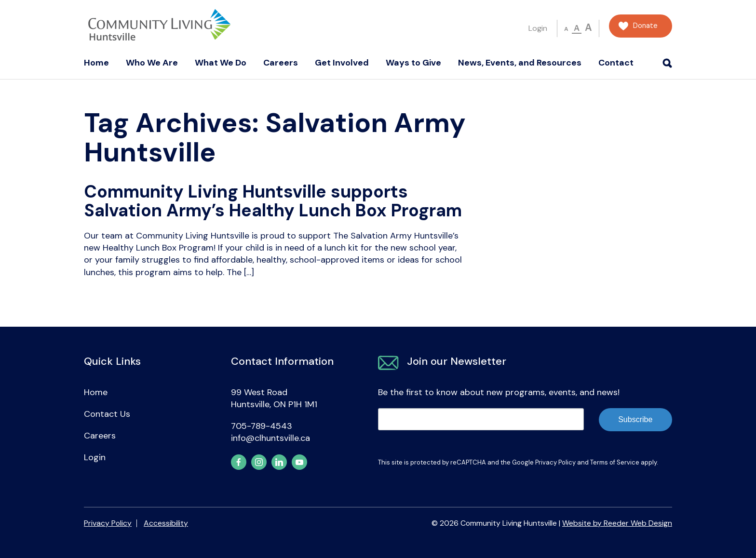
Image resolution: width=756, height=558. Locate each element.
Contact (616, 63)
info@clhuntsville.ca (270, 438)
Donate (645, 26)
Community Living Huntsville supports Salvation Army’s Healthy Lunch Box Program (273, 201)
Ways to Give (413, 63)
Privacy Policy (555, 462)
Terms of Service (615, 462)
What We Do (221, 63)
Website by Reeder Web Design (617, 523)
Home (96, 63)
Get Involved (342, 63)
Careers (281, 63)
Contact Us (107, 414)
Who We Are (152, 63)
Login (538, 28)
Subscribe (635, 419)
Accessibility (166, 523)
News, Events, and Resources (520, 63)
